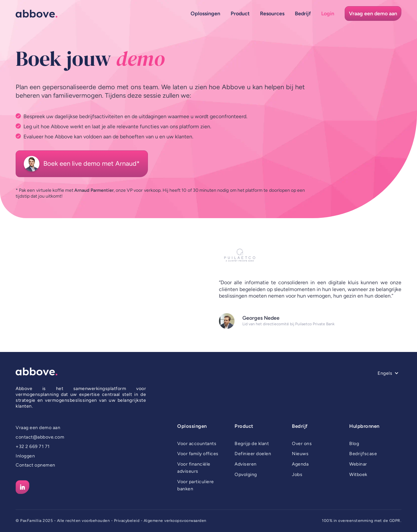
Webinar (358, 464)
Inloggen (25, 456)
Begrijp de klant (252, 444)
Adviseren (246, 464)
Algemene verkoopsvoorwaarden (175, 521)
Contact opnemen (36, 465)
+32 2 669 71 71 (33, 447)
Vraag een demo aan (38, 428)
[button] (205, 14)
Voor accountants (197, 444)
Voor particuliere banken (196, 485)
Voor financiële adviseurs (194, 468)
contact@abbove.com (40, 437)
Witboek (358, 475)
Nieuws (300, 454)
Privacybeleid (127, 521)
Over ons (302, 444)
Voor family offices (198, 454)
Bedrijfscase (363, 454)
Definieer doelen (253, 454)
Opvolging (246, 475)
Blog (354, 444)
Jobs (297, 475)
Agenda (300, 464)
